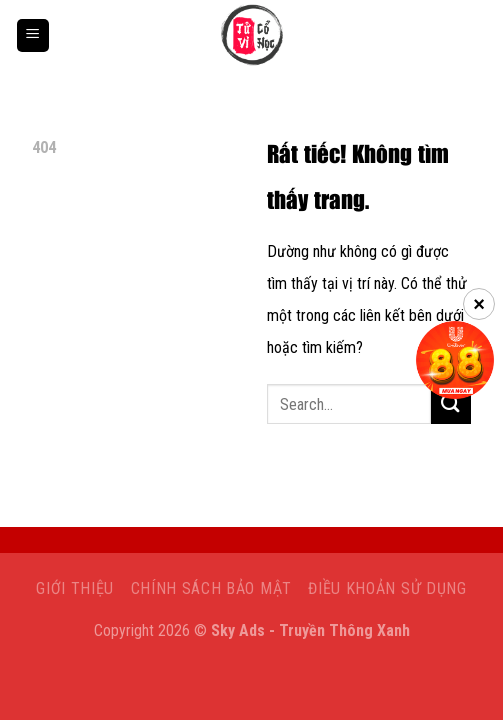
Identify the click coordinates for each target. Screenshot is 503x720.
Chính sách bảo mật (211, 588)
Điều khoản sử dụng (387, 588)
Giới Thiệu (75, 588)
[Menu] (33, 35)
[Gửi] (451, 404)
